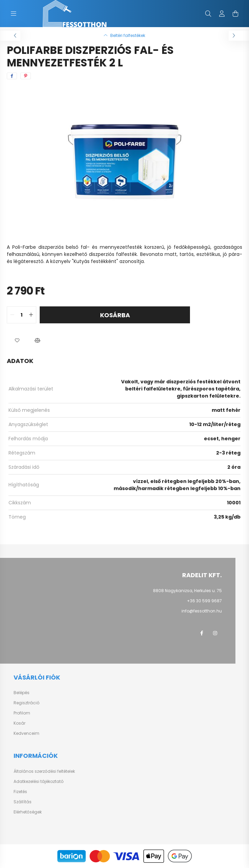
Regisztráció (26, 703)
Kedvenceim (26, 733)
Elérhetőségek (28, 812)
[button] (17, 340)
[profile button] (222, 14)
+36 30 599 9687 (204, 601)
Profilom (22, 713)
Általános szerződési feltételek (44, 771)
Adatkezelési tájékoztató (39, 782)
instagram (215, 633)
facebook (202, 633)
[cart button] (235, 14)
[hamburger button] (14, 14)
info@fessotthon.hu (202, 611)
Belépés (22, 693)
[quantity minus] (12, 315)
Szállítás (23, 802)
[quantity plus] (31, 315)
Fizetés (20, 792)
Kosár (20, 723)
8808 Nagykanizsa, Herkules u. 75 (187, 591)
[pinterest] (26, 76)
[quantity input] (22, 315)
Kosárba (115, 315)
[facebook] (12, 76)
